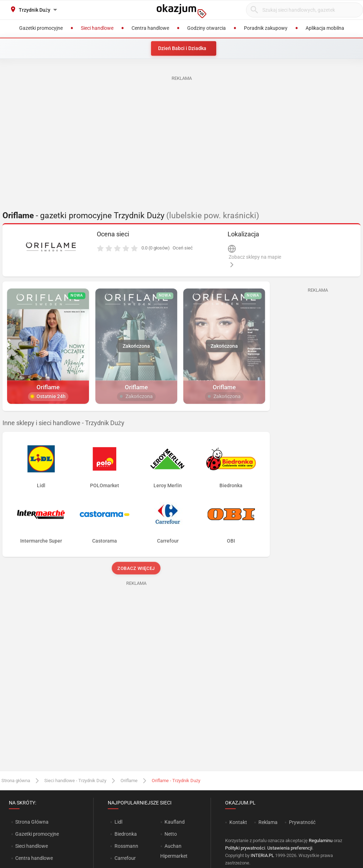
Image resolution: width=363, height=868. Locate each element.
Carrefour (125, 858)
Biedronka (126, 834)
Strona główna (16, 781)
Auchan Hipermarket (174, 851)
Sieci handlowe (32, 846)
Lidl (118, 822)
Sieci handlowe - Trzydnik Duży (75, 781)
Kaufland (175, 822)
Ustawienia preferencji (290, 848)
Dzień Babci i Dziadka (182, 48)
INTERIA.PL (262, 855)
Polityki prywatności (245, 848)
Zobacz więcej (136, 568)
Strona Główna (32, 822)
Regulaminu (321, 840)
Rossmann (126, 846)
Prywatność (302, 822)
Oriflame (129, 781)
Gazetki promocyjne (37, 834)
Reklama (268, 822)
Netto (171, 834)
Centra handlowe (34, 858)
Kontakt (238, 822)
